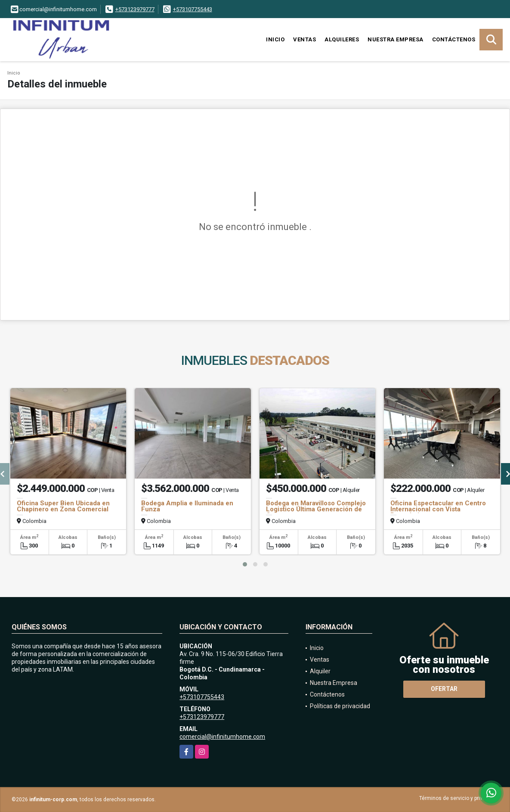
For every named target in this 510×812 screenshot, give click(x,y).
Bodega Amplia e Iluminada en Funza (187, 506)
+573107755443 (193, 9)
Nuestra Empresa (396, 39)
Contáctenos (454, 39)
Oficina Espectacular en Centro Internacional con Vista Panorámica (438, 509)
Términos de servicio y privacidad (459, 798)
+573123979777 (135, 9)
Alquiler (320, 671)
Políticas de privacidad (340, 706)
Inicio (275, 39)
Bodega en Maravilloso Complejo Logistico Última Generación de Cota (316, 509)
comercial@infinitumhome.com (222, 737)
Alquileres (342, 39)
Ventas (304, 39)
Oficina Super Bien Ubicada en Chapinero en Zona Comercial (63, 506)
